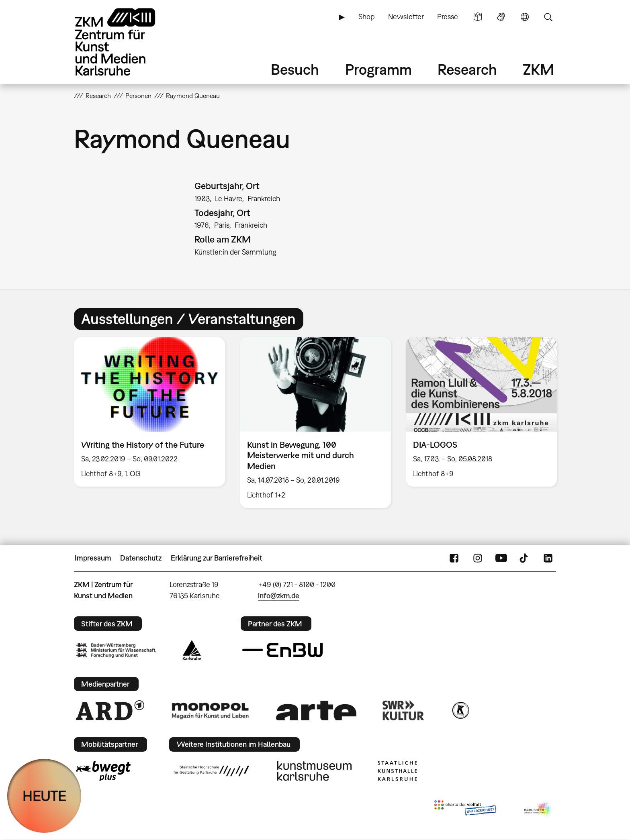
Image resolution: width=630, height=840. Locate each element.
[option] (150, 412)
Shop (366, 17)
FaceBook (454, 558)
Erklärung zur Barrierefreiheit (217, 558)
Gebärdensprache (501, 17)
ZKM (538, 69)
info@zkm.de (279, 596)
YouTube (501, 558)
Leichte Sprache (478, 17)
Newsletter (406, 17)
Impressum (93, 558)
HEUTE (44, 796)
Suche (548, 17)
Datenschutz (141, 558)
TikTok (525, 558)
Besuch (295, 69)
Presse (448, 17)
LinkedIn (548, 558)
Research (467, 69)
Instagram (478, 558)
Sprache (525, 17)
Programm (378, 69)
